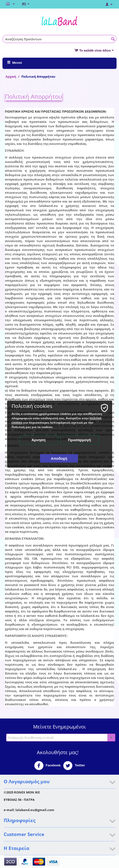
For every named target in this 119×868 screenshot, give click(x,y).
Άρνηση (38, 440)
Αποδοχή (59, 458)
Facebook (47, 766)
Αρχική (11, 77)
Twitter (74, 766)
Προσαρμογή (79, 440)
